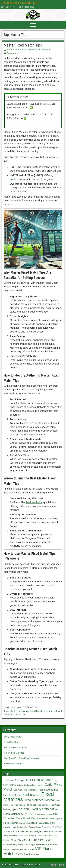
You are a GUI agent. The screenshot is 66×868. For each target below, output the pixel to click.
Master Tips (19, 715)
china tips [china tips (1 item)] (40, 785)
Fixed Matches (12, 742)
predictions (16, 179)
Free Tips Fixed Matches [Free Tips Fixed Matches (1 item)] (31, 814)
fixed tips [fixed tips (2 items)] (32, 805)
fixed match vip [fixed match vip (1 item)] (20, 805)
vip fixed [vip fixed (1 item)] (31, 849)
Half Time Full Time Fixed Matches (22, 758)
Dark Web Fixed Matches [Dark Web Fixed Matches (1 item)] (24, 790)
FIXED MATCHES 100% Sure (20, 3)
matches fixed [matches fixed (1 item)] (48, 819)
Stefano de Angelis (16, 50)
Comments (12, 53)
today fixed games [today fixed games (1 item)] (20, 844)
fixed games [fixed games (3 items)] (51, 790)
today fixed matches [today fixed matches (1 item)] (37, 844)
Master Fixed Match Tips (23, 45)
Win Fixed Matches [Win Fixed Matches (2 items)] (29, 854)
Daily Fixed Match (13, 737)
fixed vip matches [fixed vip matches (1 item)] (44, 805)
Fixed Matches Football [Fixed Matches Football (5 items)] (39, 800)
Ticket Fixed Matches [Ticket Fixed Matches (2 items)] (22, 840)
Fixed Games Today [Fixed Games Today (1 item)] (12, 795)
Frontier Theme (56, 865)
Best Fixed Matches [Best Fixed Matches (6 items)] (39, 780)
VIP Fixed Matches (14, 764)
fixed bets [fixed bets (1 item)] (40, 790)
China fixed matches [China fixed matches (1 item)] (27, 785)
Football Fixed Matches (16, 747)
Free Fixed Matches (40, 50)
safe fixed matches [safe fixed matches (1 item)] (21, 827)
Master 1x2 (15, 711)
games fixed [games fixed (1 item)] (47, 814)
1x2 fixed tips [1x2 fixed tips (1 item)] (9, 780)
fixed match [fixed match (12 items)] (31, 795)
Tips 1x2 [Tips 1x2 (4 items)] (39, 840)
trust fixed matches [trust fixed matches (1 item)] (19, 849)
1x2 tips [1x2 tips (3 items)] (19, 780)
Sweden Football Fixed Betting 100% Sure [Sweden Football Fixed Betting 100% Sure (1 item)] (27, 836)
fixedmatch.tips (34, 502)
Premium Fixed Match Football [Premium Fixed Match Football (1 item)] (32, 823)
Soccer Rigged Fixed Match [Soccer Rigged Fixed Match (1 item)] (41, 827)
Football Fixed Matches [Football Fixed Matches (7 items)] (34, 809)
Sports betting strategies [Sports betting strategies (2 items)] (30, 831)
